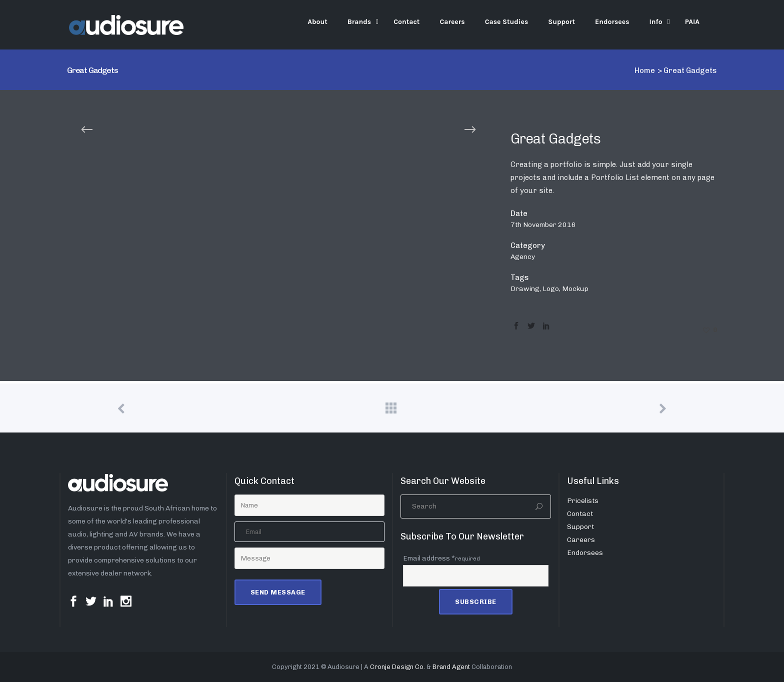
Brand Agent (451, 667)
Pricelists (583, 501)
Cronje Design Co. (397, 667)
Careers (581, 540)
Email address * (441, 558)
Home (645, 70)
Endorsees (585, 553)
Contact (580, 514)
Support (580, 527)
